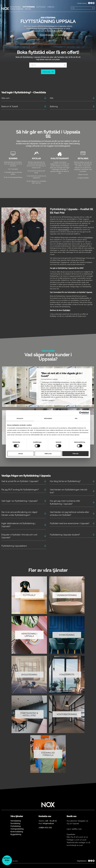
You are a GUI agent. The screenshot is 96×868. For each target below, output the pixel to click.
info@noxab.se (82, 3)
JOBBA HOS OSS (45, 828)
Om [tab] (76, 418)
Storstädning (15, 823)
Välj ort (33, 65)
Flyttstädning (16, 826)
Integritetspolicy (82, 861)
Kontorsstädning (17, 832)
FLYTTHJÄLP (41, 7)
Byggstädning (16, 834)
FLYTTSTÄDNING (29, 7)
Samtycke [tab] (20, 418)
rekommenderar (64, 230)
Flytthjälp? (67, 310)
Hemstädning (16, 821)
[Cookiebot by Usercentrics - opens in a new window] (81, 413)
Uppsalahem (88, 237)
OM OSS (28, 9)
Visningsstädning (17, 829)
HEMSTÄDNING (15, 7)
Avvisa (21, 454)
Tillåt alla (75, 454)
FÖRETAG (51, 7)
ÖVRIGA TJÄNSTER (16, 9)
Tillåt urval (48, 454)
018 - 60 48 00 (51, 821)
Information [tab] (48, 418)
